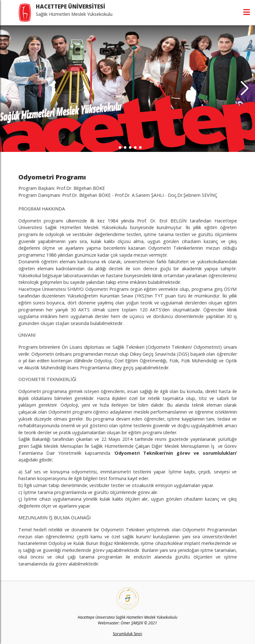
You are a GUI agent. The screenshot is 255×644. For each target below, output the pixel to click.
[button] (244, 89)
